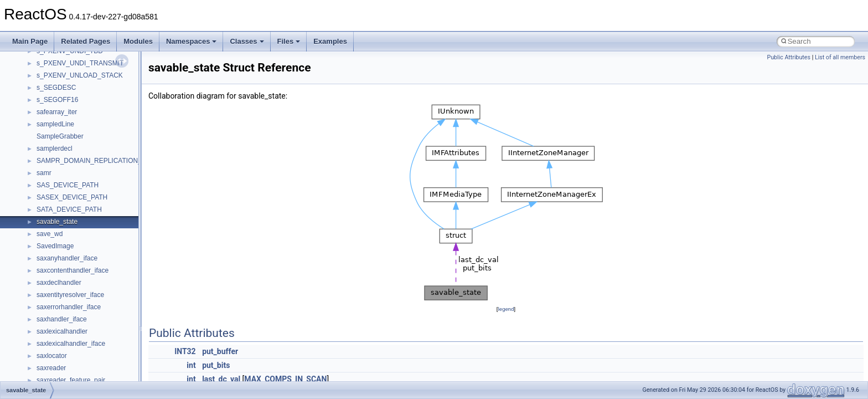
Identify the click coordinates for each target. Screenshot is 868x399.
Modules (138, 41)
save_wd (50, 234)
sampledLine (55, 124)
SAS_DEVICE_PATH (68, 185)
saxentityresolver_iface (70, 295)
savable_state (57, 222)
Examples (330, 41)
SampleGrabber (60, 136)
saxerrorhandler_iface (69, 307)
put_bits (216, 365)
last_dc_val (221, 379)
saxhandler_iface (62, 319)
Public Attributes (789, 57)
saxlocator (52, 356)
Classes (247, 41)
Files (289, 41)
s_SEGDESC (56, 88)
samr (44, 173)
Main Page (30, 41)
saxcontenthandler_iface (73, 270)
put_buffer (220, 351)
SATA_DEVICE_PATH (69, 209)
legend (506, 309)
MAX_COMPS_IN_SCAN (285, 379)
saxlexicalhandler (62, 331)
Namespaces (192, 41)
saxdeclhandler (59, 283)
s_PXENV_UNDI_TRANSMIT (80, 63)
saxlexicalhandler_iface (71, 344)
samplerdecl (55, 149)
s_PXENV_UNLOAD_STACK (80, 75)
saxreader (51, 368)
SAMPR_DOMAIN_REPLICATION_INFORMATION (112, 161)
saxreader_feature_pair (71, 380)
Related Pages (86, 41)
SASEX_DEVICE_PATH (72, 197)
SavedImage (55, 246)
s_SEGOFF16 (57, 100)
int (191, 365)
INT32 (185, 351)
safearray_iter (57, 112)
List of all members (840, 57)
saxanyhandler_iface (67, 258)
